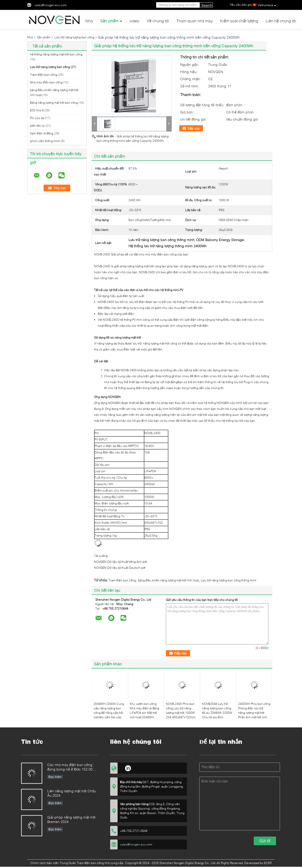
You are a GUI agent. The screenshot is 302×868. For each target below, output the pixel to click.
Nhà (89, 21)
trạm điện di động (42, 133)
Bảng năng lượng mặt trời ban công (54, 103)
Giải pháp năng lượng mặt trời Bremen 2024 (71, 819)
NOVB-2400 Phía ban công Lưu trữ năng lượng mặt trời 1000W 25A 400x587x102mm (181, 710)
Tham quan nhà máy (195, 21)
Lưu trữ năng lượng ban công (74, 37)
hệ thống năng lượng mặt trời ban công (56, 54)
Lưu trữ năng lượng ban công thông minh (229, 580)
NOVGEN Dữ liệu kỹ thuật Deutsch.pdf (120, 568)
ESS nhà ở (37, 110)
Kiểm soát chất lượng (239, 21)
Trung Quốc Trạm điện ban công (82, 863)
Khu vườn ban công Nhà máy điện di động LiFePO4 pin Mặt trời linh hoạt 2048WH (144, 710)
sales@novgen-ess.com (50, 5)
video (134, 21)
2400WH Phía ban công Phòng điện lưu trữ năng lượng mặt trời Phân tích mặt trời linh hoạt (254, 713)
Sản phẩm (109, 21)
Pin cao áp (37, 118)
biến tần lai (37, 126)
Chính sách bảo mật (44, 863)
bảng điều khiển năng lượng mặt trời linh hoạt (168, 580)
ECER (268, 863)
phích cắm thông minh (45, 141)
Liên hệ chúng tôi (281, 21)
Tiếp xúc (194, 128)
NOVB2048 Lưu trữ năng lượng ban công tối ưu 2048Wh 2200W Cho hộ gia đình (217, 710)
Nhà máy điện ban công (46, 82)
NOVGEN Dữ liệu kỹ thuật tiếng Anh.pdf (120, 562)
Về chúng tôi (158, 21)
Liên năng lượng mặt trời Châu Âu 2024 (72, 793)
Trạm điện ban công (44, 75)
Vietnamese (267, 5)
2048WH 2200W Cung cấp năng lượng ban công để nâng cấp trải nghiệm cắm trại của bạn (109, 713)
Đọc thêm (55, 777)
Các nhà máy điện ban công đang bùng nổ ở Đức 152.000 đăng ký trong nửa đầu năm (71, 767)
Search (207, 5)
